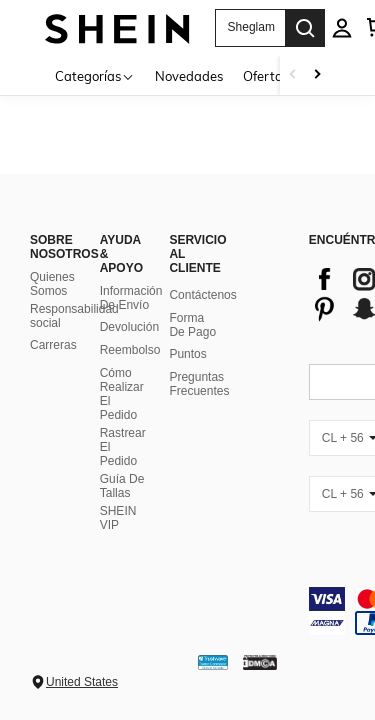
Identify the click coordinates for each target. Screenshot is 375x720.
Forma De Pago (192, 325)
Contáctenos (202, 295)
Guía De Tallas (122, 486)
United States (82, 682)
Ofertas (266, 76)
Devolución (129, 327)
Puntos (187, 354)
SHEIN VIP (118, 518)
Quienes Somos (52, 284)
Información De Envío (131, 298)
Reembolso (130, 350)
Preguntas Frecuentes (199, 384)
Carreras (53, 345)
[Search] (305, 28)
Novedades (189, 76)
